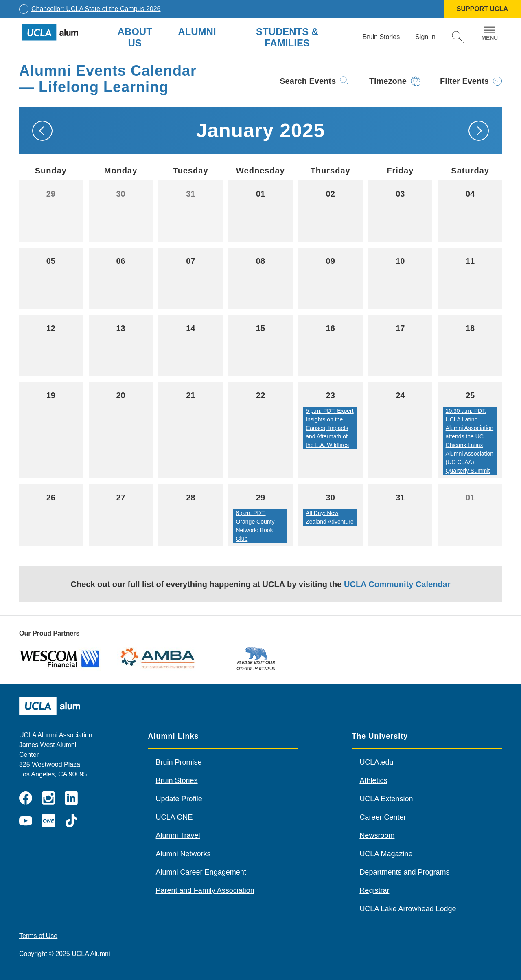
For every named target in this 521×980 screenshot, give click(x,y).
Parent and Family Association (205, 890)
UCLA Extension (386, 799)
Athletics (373, 780)
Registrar (374, 890)
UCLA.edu (376, 762)
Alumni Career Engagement (201, 872)
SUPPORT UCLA (482, 9)
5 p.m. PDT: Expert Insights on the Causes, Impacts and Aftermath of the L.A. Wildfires (329, 428)
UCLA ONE (174, 817)
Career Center (383, 817)
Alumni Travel (178, 835)
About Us (135, 37)
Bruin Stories (177, 780)
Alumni (197, 32)
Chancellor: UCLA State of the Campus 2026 (96, 9)
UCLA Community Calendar (397, 584)
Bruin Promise (179, 762)
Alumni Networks (183, 854)
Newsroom (377, 835)
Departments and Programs (404, 872)
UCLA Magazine (386, 854)
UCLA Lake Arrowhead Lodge (408, 909)
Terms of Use (38, 936)
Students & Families (287, 37)
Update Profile (179, 799)
